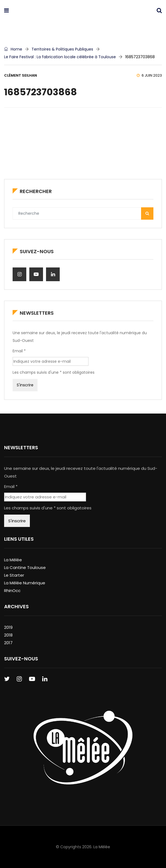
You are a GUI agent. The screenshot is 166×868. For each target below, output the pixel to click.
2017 (8, 643)
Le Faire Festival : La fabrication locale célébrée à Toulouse (60, 57)
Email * (19, 351)
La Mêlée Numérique (25, 583)
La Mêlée (13, 560)
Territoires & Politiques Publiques (62, 49)
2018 (8, 635)
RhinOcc (12, 591)
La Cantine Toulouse (25, 567)
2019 (8, 627)
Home (13, 49)
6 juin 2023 (149, 75)
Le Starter (14, 575)
